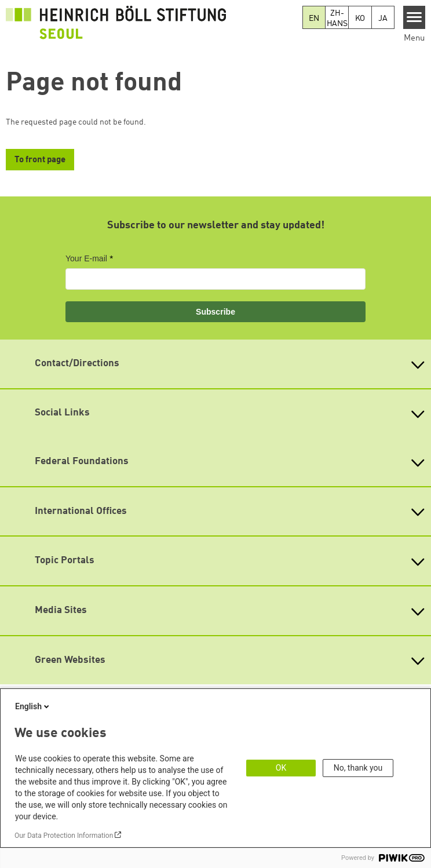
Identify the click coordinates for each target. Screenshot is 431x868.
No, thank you (358, 768)
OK (281, 768)
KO (360, 19)
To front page (40, 160)
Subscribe (216, 312)
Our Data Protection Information (64, 836)
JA (383, 19)
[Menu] (414, 17)
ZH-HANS (337, 19)
